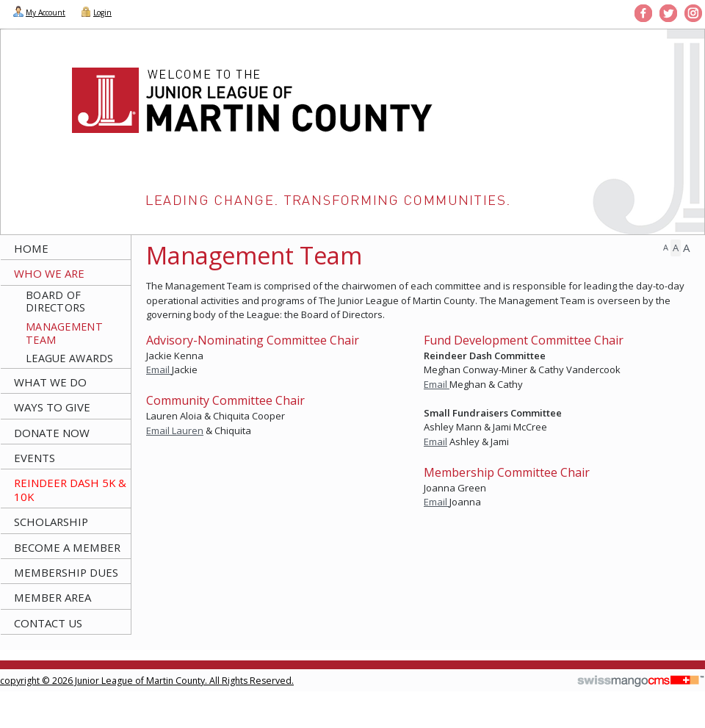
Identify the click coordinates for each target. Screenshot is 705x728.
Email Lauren (175, 430)
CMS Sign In (8, 671)
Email (159, 370)
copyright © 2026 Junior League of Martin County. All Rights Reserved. (147, 681)
